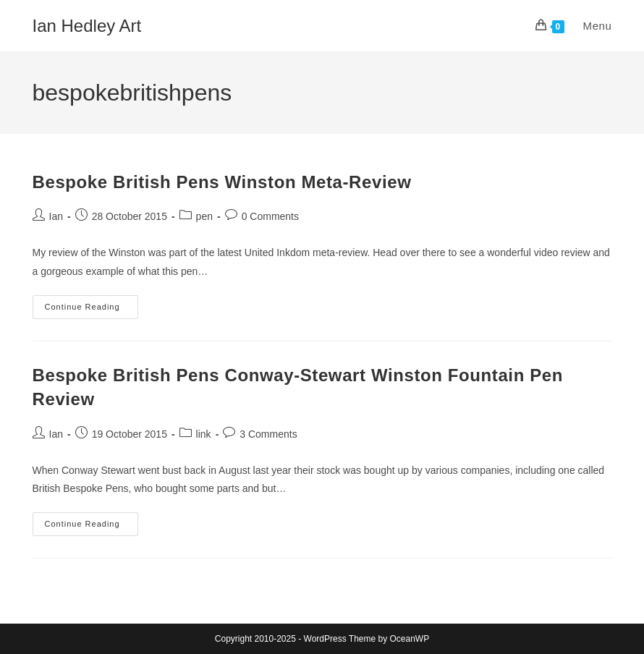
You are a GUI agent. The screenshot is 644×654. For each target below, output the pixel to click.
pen (204, 216)
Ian (56, 216)
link (204, 434)
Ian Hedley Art (87, 26)
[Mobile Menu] (590, 26)
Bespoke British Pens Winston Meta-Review (222, 182)
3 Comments (268, 434)
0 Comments (270, 216)
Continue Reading (92, 310)
